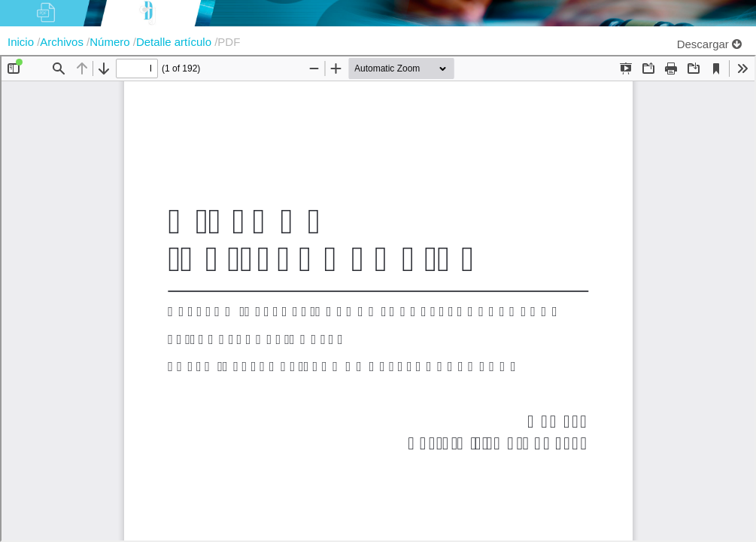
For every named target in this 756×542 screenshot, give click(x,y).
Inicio (22, 42)
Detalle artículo (175, 42)
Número (111, 42)
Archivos (63, 42)
